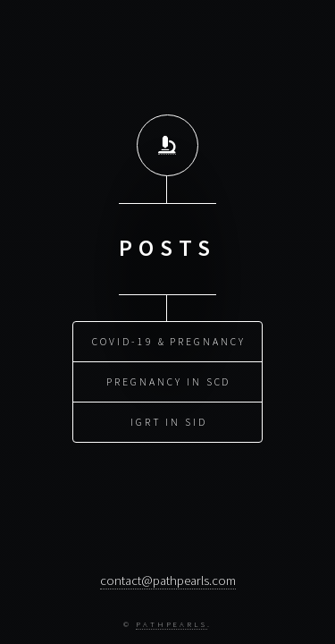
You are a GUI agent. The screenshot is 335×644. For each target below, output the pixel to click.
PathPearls (172, 624)
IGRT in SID (169, 421)
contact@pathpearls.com (168, 580)
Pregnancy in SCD (168, 381)
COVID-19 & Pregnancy (169, 340)
